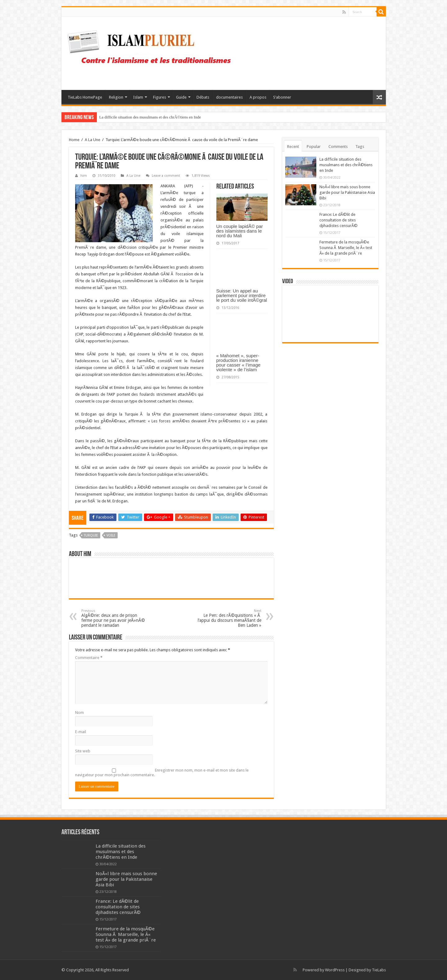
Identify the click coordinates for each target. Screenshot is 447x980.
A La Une (93, 140)
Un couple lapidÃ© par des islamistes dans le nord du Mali (240, 231)
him (84, 176)
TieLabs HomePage (85, 97)
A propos (258, 97)
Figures (160, 97)
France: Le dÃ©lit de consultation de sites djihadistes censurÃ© (339, 220)
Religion (116, 97)
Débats (203, 97)
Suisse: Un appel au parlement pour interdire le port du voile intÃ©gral (242, 295)
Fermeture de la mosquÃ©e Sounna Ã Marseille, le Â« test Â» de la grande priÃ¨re (346, 248)
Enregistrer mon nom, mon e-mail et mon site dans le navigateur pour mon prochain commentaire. (162, 773)
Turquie (91, 535)
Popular (314, 147)
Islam (138, 97)
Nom (79, 713)
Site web (83, 751)
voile (111, 535)
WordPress (335, 970)
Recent (293, 147)
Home (74, 140)
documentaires (229, 97)
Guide (181, 97)
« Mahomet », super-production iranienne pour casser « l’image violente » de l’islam (239, 363)
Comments (338, 147)
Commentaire (89, 658)
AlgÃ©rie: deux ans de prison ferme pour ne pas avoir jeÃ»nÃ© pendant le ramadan (113, 618)
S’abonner (282, 97)
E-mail (81, 732)
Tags (360, 147)
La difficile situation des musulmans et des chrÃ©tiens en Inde (150, 117)
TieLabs (379, 970)
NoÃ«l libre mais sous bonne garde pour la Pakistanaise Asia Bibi (347, 192)
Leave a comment (166, 176)
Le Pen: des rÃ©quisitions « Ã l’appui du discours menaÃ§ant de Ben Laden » (230, 618)
